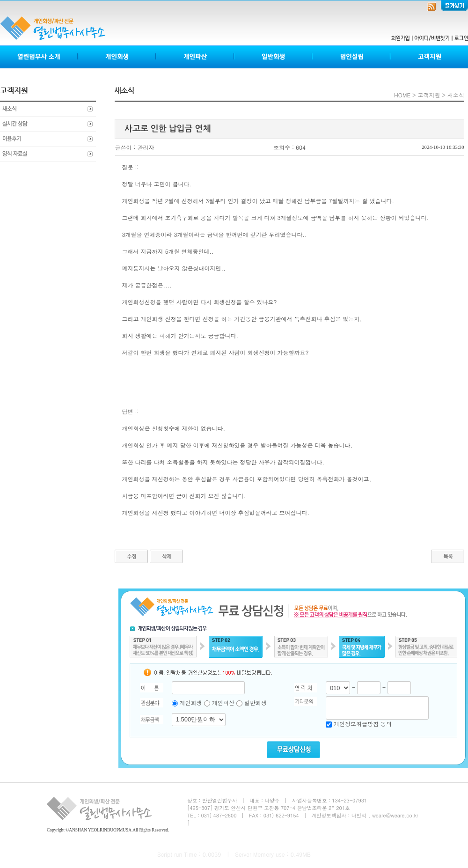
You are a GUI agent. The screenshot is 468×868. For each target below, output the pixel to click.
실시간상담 (48, 124)
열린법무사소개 (39, 57)
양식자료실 (48, 154)
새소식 (48, 109)
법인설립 (352, 57)
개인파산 (195, 57)
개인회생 (117, 57)
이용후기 (48, 139)
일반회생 (274, 57)
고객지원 (429, 57)
